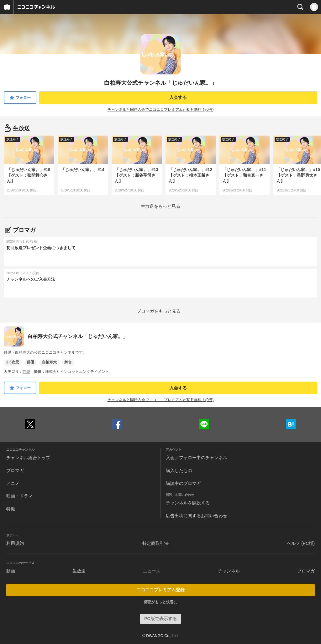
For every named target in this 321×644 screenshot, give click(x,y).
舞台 (68, 362)
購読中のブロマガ (183, 483)
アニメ (13, 483)
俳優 (30, 362)
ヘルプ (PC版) (301, 543)
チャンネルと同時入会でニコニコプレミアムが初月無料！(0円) (161, 110)
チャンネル (229, 571)
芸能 (26, 372)
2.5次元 (13, 362)
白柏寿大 (49, 362)
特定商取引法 (155, 543)
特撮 (11, 509)
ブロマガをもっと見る (159, 311)
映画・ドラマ (19, 496)
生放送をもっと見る (160, 206)
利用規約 (15, 543)
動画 (11, 571)
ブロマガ (15, 470)
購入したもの (179, 470)
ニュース (152, 571)
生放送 (79, 571)
